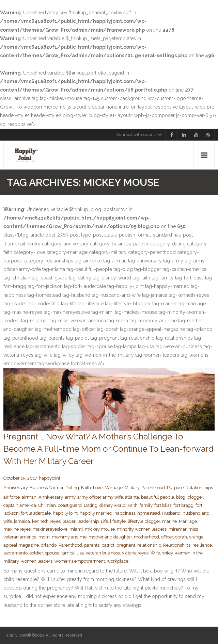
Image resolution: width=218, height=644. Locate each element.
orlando (49, 545)
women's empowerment (80, 561)
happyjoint (50, 478)
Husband (171, 513)
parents (92, 545)
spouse (52, 553)
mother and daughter (110, 537)
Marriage (114, 488)
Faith (86, 488)
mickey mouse (100, 529)
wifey (167, 553)
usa (80, 553)
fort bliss (163, 505)
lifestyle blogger (144, 521)
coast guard (70, 505)
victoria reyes (135, 553)
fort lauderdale (36, 513)
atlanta (132, 497)
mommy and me (69, 537)
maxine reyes (17, 529)
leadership (88, 521)
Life (104, 521)
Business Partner (46, 488)
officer (167, 537)
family (146, 505)
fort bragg (183, 505)
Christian (47, 505)
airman (29, 497)
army (70, 497)
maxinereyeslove (50, 529)
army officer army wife (100, 497)
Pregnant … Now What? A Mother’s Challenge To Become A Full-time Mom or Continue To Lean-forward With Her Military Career (108, 449)
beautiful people (158, 497)
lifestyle (118, 521)
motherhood (146, 537)
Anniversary (15, 488)
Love (98, 488)
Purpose (175, 488)
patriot (108, 545)
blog (181, 497)
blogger (195, 497)
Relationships (199, 488)
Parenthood (153, 488)
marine (169, 521)
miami (76, 529)
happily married (96, 513)
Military (132, 488)
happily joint (65, 513)
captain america (20, 505)
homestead (149, 513)
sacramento (15, 553)
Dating (72, 488)
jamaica (22, 521)
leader (69, 521)
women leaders (37, 561)
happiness (125, 513)
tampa (68, 553)
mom (44, 537)
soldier (36, 553)
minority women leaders (142, 529)
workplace (118, 561)
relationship (149, 545)
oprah (181, 537)
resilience (202, 545)
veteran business (103, 553)
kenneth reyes (46, 521)
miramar (177, 529)
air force (12, 497)
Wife (155, 553)
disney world (113, 505)
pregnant (126, 545)
